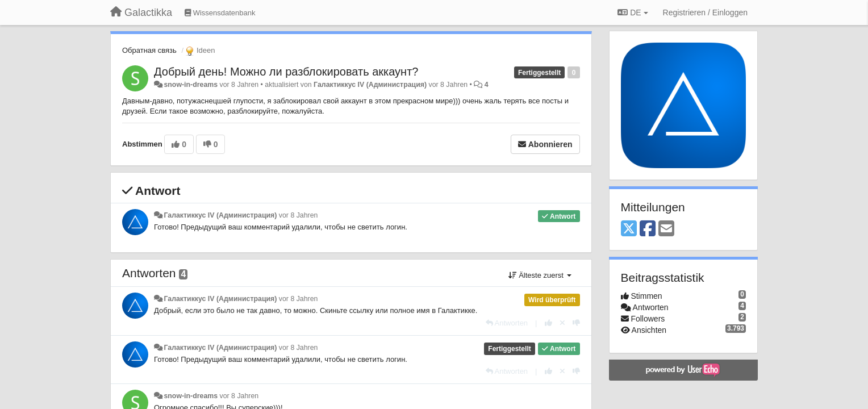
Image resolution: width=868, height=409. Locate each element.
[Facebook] (648, 229)
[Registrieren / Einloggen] (705, 12)
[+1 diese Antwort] (548, 323)
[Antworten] (507, 323)
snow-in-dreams (191, 85)
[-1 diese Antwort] (576, 323)
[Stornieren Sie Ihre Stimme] (562, 323)
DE (633, 12)
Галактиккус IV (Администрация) (370, 85)
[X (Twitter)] (629, 229)
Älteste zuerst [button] (540, 275)
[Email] (666, 229)
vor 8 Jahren (299, 215)
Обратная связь (149, 50)
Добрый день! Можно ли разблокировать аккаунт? (286, 72)
